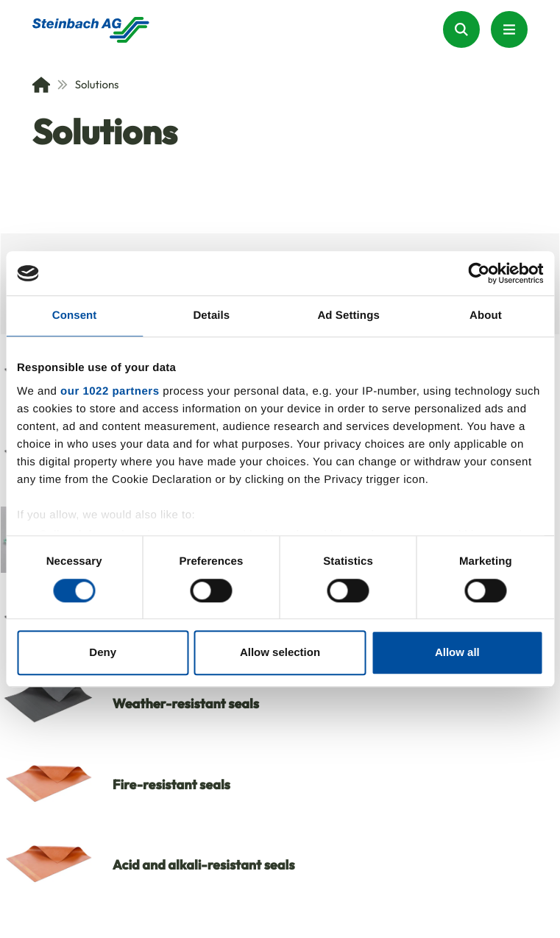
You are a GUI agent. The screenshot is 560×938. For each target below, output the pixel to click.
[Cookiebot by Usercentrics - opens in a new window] (479, 273)
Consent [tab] (75, 315)
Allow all (457, 653)
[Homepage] (91, 30)
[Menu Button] (509, 29)
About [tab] (486, 315)
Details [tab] (211, 315)
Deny (103, 653)
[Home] (41, 85)
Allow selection (280, 653)
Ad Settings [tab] (348, 315)
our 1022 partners (110, 391)
